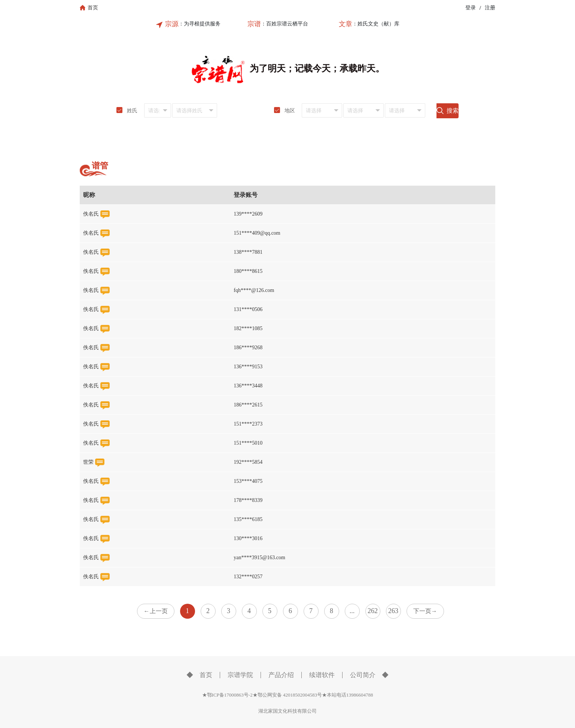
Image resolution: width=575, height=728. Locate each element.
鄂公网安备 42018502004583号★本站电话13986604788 (315, 695)
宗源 (172, 24)
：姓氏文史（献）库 (376, 24)
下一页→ (425, 611)
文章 (346, 24)
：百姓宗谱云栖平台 (285, 24)
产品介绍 (281, 675)
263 (393, 611)
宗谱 (254, 24)
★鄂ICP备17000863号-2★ (230, 695)
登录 (471, 8)
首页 (206, 675)
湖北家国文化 (273, 711)
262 (373, 611)
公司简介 (363, 675)
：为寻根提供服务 (200, 24)
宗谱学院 (240, 675)
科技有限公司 (302, 711)
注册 (490, 8)
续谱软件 (322, 675)
